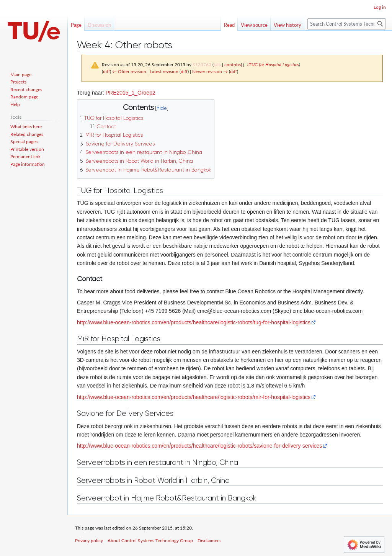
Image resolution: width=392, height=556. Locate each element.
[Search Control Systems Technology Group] (347, 24)
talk (217, 65)
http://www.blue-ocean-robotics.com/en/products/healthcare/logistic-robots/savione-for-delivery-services (199, 446)
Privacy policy (89, 540)
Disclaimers (209, 540)
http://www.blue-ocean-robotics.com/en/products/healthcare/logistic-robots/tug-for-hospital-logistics (194, 322)
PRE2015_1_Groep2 (131, 93)
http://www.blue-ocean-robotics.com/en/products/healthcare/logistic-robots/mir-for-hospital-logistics (194, 397)
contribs (233, 65)
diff (106, 71)
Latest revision (164, 71)
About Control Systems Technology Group (150, 540)
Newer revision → (210, 71)
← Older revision (129, 71)
